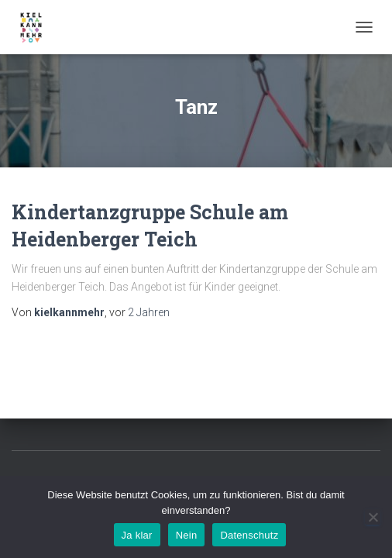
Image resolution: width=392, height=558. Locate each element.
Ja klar (137, 535)
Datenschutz (249, 535)
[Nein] (373, 517)
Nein (187, 535)
